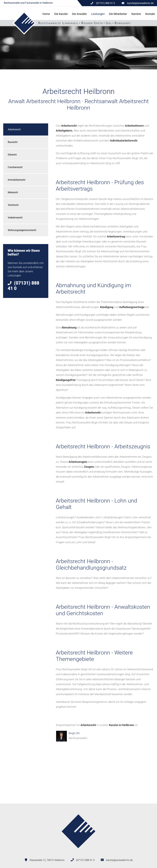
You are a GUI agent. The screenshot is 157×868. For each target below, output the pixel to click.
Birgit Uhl (74, 733)
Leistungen (98, 14)
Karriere (136, 14)
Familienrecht (15, 167)
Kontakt (150, 14)
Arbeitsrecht (14, 129)
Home (46, 14)
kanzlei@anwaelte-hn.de (140, 3)
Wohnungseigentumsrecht (22, 230)
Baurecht (13, 142)
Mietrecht (13, 192)
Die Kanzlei (61, 14)
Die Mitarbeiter (118, 14)
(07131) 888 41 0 (85, 860)
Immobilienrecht (17, 180)
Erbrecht (12, 155)
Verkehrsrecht (15, 218)
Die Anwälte (79, 14)
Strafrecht (13, 205)
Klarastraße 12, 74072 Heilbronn (47, 860)
